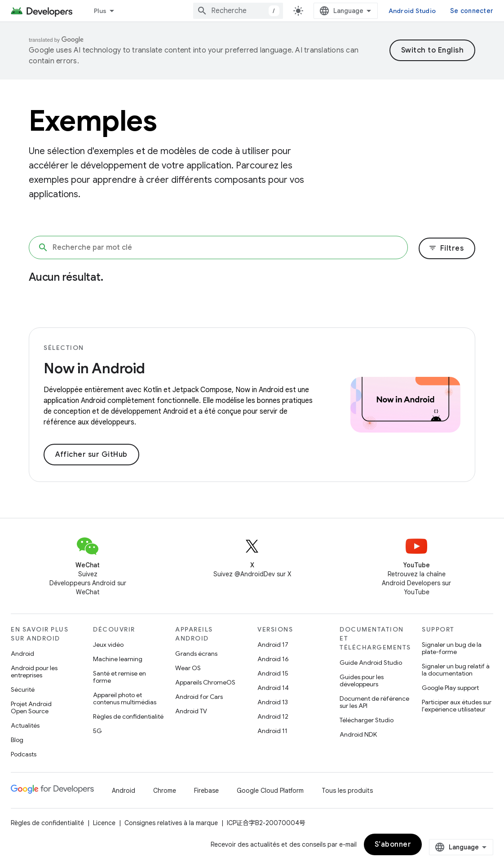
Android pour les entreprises (34, 672)
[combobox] (238, 11)
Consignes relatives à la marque (171, 823)
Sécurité (23, 689)
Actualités (25, 725)
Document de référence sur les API (374, 702)
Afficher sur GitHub (91, 455)
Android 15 (273, 673)
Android (22, 654)
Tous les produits (347, 791)
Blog (17, 740)
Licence (104, 823)
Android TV (191, 711)
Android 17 (273, 645)
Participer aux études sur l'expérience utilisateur (457, 706)
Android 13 (273, 702)
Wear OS (188, 668)
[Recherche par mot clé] (218, 247)
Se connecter (472, 11)
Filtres (446, 248)
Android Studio (412, 11)
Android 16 (273, 659)
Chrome (165, 791)
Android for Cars (199, 697)
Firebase (206, 791)
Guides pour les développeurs (362, 680)
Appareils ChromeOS (205, 682)
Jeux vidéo (108, 645)
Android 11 (272, 731)
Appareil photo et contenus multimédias (125, 698)
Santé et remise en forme (119, 677)
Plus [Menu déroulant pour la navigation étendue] (100, 11)
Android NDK (358, 734)
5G (97, 731)
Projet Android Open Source (31, 707)
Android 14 (273, 688)
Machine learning (118, 659)
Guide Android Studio (371, 663)
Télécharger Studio (367, 720)
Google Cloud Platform (270, 791)
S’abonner (393, 844)
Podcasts (24, 754)
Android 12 (273, 716)
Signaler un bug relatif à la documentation (456, 670)
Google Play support (450, 688)
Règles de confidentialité (128, 716)
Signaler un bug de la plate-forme (452, 648)
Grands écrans (196, 654)
